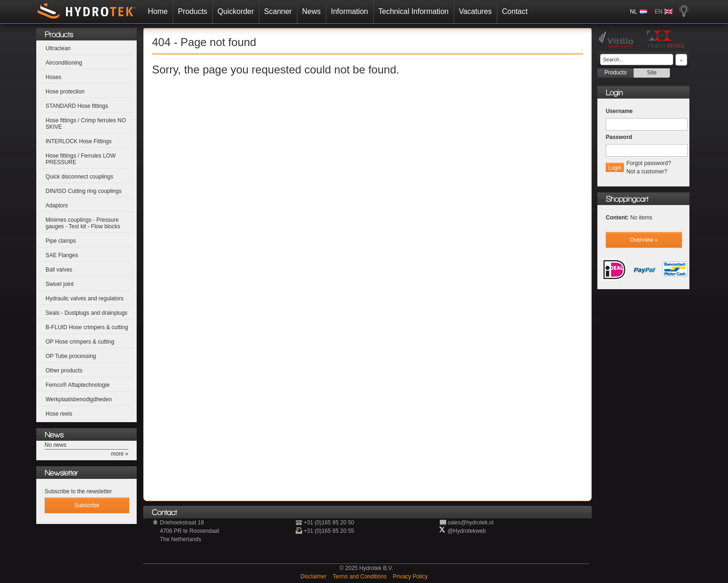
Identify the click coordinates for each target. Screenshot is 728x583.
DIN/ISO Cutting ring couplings (83, 191)
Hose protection (65, 92)
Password (619, 137)
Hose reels (59, 414)
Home (129, 11)
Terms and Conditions (361, 576)
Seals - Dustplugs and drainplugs (86, 313)
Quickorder (206, 11)
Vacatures (446, 11)
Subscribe (87, 505)
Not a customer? (647, 172)
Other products (64, 371)
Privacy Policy (410, 576)
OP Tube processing (71, 356)
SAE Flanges (62, 255)
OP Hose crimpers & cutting (80, 342)
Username (619, 111)
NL (663, 12)
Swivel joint (60, 284)
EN (688, 12)
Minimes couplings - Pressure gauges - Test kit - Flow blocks (83, 223)
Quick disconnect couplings (79, 177)
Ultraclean (58, 48)
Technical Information (384, 11)
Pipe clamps (61, 241)
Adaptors (57, 205)
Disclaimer (314, 576)
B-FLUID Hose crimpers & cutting (87, 327)
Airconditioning (64, 63)
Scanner (249, 11)
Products (163, 11)
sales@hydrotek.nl (471, 523)
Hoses (53, 77)
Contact (486, 11)
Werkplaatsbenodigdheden (79, 399)
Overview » (644, 240)
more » (120, 454)
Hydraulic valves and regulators (84, 298)
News (282, 11)
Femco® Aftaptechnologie (78, 385)
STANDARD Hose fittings (77, 106)
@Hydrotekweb (467, 531)
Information (320, 11)
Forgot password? (649, 163)
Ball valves (59, 270)
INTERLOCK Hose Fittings (79, 141)
